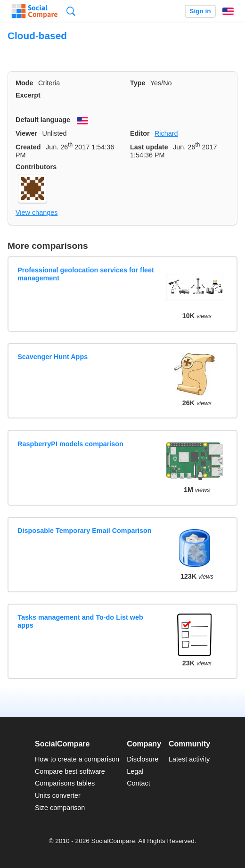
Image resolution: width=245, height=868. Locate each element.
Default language (43, 120)
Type (138, 83)
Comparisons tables (65, 783)
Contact (139, 783)
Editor (140, 133)
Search (71, 11)
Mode (24, 83)
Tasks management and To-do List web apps (80, 621)
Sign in (200, 11)
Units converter (58, 795)
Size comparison (60, 808)
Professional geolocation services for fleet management (86, 274)
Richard (166, 133)
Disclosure (143, 759)
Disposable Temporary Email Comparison (84, 531)
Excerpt (28, 95)
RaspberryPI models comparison (70, 444)
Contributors (36, 167)
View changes (37, 213)
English (228, 11)
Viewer (26, 133)
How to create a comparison (77, 759)
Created (28, 147)
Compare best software (70, 771)
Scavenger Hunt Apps (53, 357)
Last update (149, 147)
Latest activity (189, 759)
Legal (135, 771)
